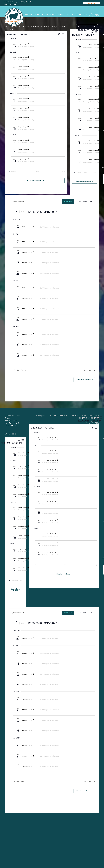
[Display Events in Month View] (85, 201)
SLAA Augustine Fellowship (26, 47)
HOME (38, 416)
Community (51, 15)
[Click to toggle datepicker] (19, 34)
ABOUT (45, 416)
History (71, 15)
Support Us (87, 27)
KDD (14, 434)
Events (61, 15)
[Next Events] (63, 172)
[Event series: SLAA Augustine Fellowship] (28, 44)
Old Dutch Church (14, 17)
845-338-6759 (10, 5)
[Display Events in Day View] (91, 201)
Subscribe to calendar (35, 181)
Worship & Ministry (34, 15)
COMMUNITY (75, 416)
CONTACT (95, 418)
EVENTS (85, 416)
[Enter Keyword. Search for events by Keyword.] (35, 202)
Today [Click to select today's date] (37, 172)
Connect (81, 15)
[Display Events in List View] (80, 201)
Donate (92, 3)
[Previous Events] (12, 172)
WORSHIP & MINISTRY (59, 416)
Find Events (68, 201)
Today (23, 212)
